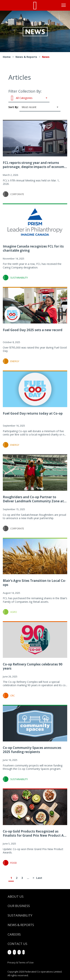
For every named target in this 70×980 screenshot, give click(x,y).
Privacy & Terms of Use (21, 962)
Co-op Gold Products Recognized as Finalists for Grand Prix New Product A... (35, 833)
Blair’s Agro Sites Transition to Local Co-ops (34, 583)
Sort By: (34, 107)
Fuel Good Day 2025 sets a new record (33, 330)
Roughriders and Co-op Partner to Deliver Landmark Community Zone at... (35, 499)
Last (39, 878)
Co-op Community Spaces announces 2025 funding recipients (32, 750)
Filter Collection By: (29, 95)
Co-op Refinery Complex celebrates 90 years (33, 666)
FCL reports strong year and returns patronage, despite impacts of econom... (35, 165)
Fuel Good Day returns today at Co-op (33, 413)
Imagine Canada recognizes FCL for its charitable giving (33, 248)
